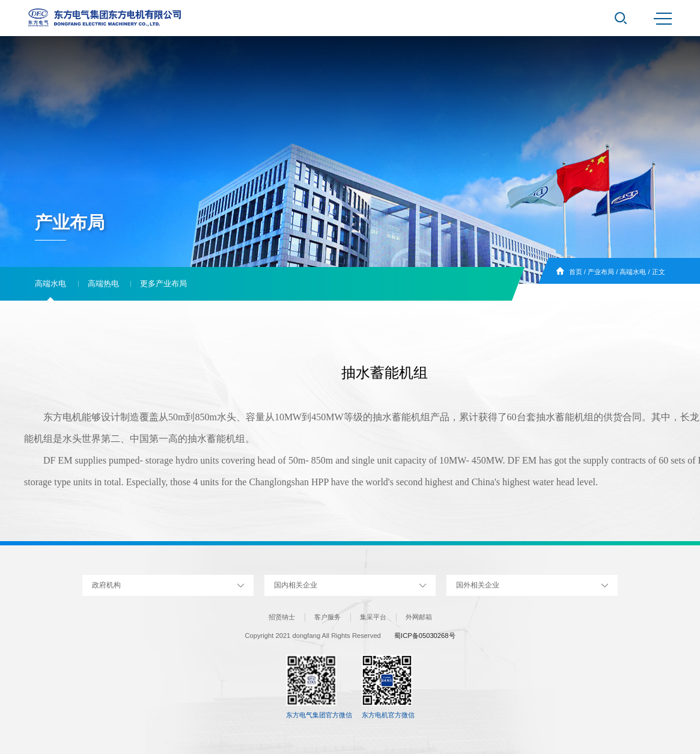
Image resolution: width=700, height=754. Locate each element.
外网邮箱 (419, 617)
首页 (576, 272)
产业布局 (601, 272)
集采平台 (373, 617)
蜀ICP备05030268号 (425, 636)
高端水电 (633, 272)
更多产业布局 (163, 284)
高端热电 (103, 284)
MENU (663, 19)
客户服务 (327, 617)
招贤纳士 (282, 617)
